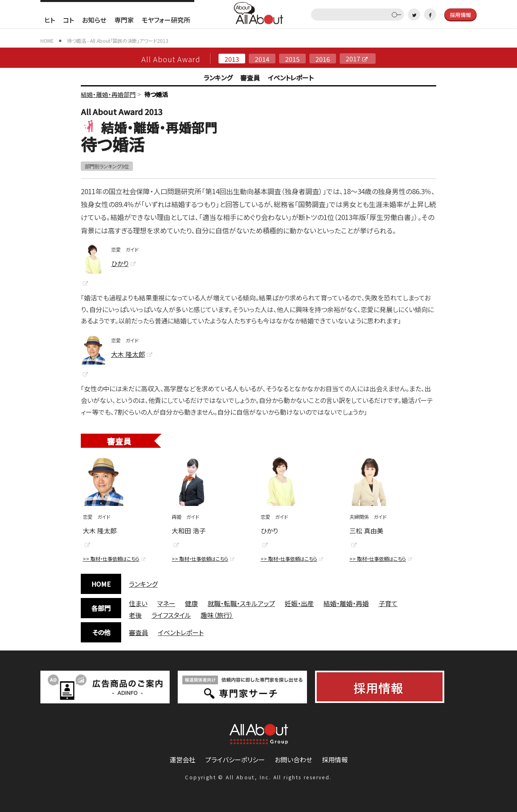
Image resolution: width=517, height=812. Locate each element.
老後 (135, 615)
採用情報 (335, 760)
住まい (138, 603)
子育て (388, 603)
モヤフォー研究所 (166, 20)
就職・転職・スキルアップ (241, 603)
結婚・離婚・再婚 (346, 603)
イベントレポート (291, 78)
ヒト (50, 20)
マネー (166, 603)
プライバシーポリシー (235, 760)
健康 (191, 603)
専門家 (124, 20)
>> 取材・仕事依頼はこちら (111, 559)
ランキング (218, 78)
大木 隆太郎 (128, 354)
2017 (353, 59)
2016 (323, 59)
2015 (292, 59)
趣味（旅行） (217, 615)
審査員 (250, 78)
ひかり (120, 263)
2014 (262, 59)
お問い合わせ (293, 760)
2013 (232, 59)
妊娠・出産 (299, 603)
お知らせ (94, 20)
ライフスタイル (171, 615)
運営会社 (183, 760)
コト (68, 20)
